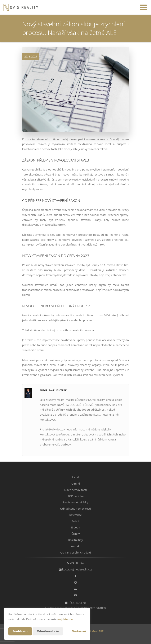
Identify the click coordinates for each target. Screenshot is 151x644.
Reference (75, 515)
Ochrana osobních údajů (76, 552)
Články (76, 534)
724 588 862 (77, 563)
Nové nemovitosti (75, 490)
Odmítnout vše (48, 631)
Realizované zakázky (75, 502)
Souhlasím (20, 631)
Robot (75, 521)
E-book (76, 527)
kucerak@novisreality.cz (77, 569)
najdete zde (65, 619)
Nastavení (79, 631)
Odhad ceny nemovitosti (75, 509)
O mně (76, 484)
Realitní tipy (76, 540)
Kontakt (76, 546)
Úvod (76, 477)
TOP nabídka (76, 496)
